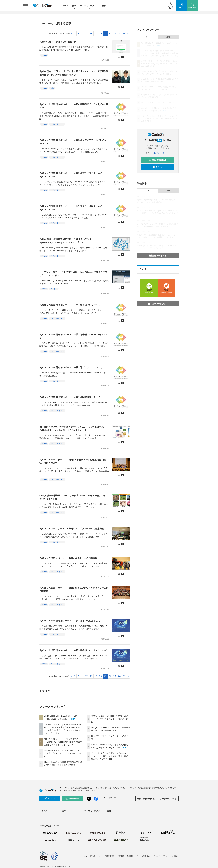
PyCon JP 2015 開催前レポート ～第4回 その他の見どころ (70, 621)
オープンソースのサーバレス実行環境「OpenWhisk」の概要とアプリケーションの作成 (73, 274)
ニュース (64, 6)
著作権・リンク (96, 856)
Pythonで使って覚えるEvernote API (58, 42)
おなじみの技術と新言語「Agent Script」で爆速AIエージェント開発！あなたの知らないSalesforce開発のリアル (157, 213)
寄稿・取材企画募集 (146, 799)
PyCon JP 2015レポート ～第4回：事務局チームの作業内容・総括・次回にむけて (73, 461)
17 (86, 34)
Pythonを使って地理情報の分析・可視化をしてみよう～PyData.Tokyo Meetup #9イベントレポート (68, 241)
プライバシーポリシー (161, 856)
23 (115, 34)
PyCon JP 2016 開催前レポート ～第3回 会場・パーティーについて (73, 336)
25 (124, 34)
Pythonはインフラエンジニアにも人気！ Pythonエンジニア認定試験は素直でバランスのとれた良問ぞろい (74, 73)
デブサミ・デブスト (89, 6)
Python (44, 55)
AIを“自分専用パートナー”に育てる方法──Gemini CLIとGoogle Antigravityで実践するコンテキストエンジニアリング (63, 742)
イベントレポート (57, 124)
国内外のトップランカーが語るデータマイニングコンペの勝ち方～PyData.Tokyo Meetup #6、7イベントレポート (73, 428)
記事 (74, 6)
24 (119, 34)
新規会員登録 (157, 160)
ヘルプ (85, 856)
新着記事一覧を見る (158, 256)
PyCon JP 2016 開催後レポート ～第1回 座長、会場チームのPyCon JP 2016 (71, 208)
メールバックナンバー (158, 153)
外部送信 (175, 856)
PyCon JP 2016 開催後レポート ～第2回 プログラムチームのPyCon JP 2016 (71, 175)
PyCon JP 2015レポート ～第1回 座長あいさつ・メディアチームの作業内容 (74, 589)
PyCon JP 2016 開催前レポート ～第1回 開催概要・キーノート (72, 397)
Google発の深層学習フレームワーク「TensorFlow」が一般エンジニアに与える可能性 (74, 497)
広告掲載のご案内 (168, 799)
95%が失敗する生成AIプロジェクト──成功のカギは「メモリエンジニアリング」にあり (63, 753)
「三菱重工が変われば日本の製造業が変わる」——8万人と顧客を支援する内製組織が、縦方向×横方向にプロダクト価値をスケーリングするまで (160, 53)
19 (96, 34)
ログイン (157, 167)
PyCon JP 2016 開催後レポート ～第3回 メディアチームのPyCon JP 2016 (73, 142)
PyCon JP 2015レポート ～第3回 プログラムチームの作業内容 (72, 529)
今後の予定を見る (157, 304)
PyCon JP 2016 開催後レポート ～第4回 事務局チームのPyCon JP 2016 (74, 106)
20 (101, 34)
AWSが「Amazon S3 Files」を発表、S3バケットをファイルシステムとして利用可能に (110, 719)
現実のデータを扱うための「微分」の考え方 (158, 102)
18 (91, 34)
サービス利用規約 (143, 856)
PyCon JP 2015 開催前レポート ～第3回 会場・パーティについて (73, 650)
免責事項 (121, 856)
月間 (168, 37)
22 (110, 34)
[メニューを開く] (26, 6)
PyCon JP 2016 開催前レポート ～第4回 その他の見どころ (70, 305)
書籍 (104, 6)
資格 (52, 88)
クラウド (54, 289)
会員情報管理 (110, 856)
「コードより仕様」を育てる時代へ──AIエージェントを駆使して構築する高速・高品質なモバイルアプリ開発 (110, 756)
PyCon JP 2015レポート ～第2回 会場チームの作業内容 (68, 558)
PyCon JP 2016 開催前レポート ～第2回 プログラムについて (71, 368)
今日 (147, 37)
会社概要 (130, 856)
